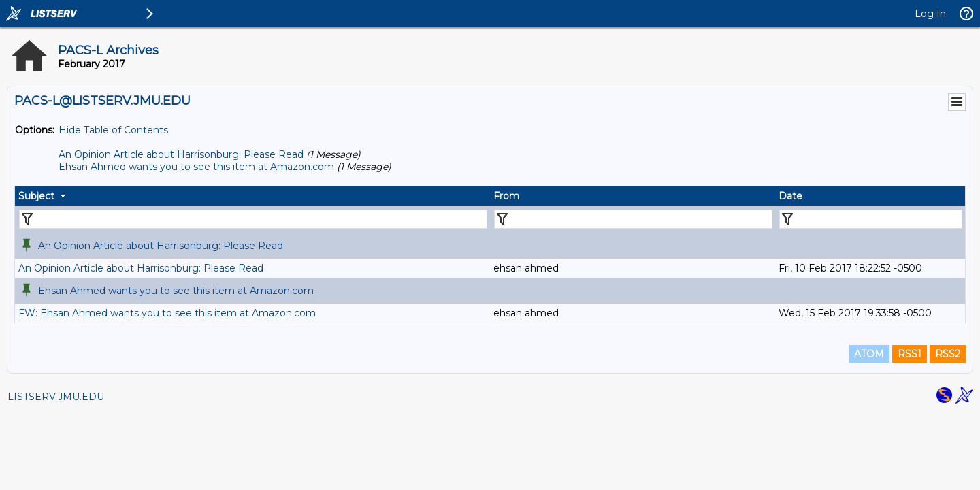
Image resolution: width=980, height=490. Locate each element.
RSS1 (910, 354)
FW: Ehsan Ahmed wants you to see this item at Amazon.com (167, 313)
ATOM (869, 354)
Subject (36, 196)
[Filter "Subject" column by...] (253, 219)
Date (790, 196)
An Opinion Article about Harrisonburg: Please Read (181, 154)
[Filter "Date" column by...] (871, 219)
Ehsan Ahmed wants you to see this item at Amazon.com (196, 167)
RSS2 (948, 354)
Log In (930, 14)
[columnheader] (252, 196)
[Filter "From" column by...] (633, 219)
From (506, 196)
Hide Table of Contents (113, 130)
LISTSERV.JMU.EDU (56, 397)
